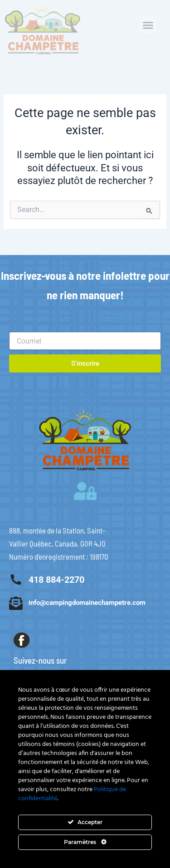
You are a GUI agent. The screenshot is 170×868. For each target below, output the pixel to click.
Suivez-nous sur (40, 660)
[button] (148, 25)
